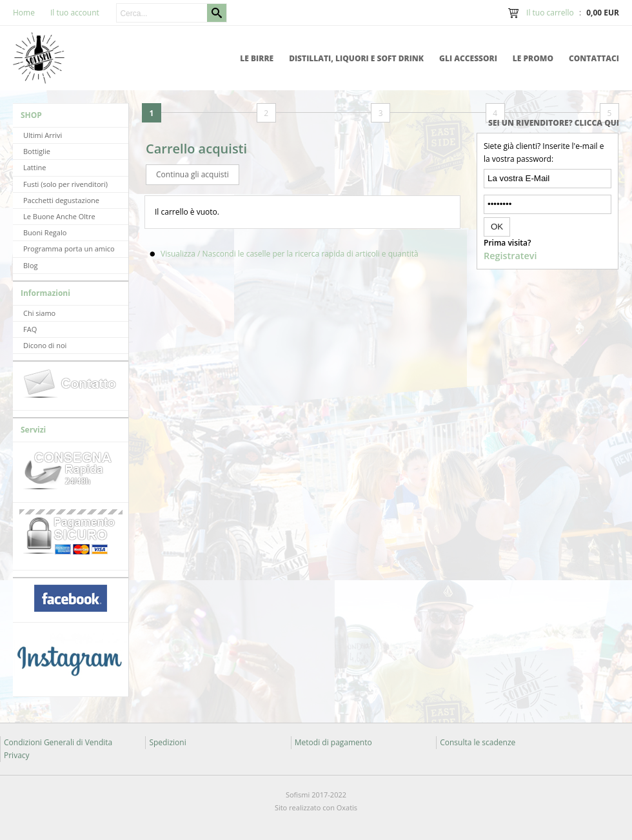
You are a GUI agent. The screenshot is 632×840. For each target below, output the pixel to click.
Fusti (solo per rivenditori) (65, 184)
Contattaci (594, 58)
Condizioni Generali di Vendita (58, 742)
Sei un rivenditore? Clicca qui (554, 123)
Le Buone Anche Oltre (59, 216)
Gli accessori (468, 58)
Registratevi (510, 256)
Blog (30, 265)
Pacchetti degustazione (61, 200)
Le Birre (257, 58)
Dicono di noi (45, 345)
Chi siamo (39, 313)
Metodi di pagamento (333, 742)
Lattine (35, 167)
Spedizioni (167, 742)
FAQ (30, 329)
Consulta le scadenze (478, 742)
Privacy (17, 755)
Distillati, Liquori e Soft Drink (356, 58)
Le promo (533, 58)
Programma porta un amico (69, 249)
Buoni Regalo (45, 232)
